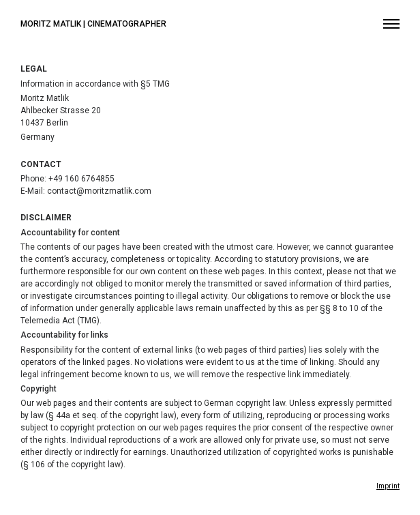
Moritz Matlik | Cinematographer (93, 24)
